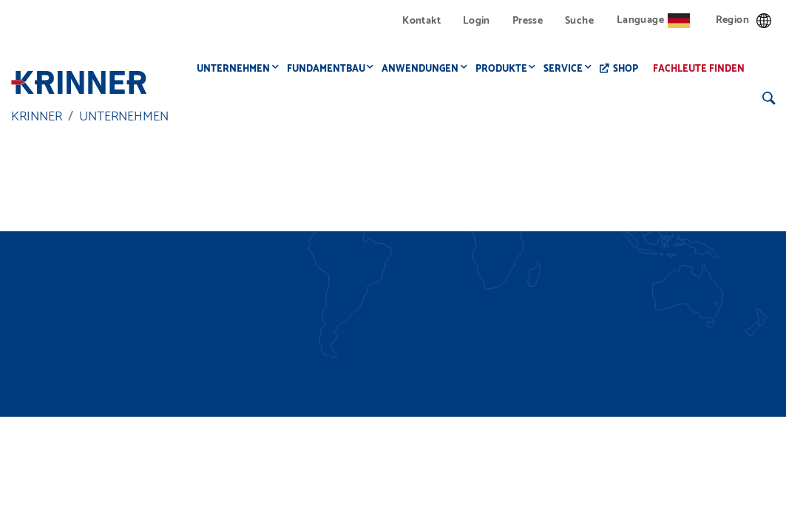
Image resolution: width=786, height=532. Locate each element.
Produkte (506, 69)
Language (653, 20)
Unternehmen (238, 69)
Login (477, 21)
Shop (630, 69)
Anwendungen (424, 69)
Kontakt (421, 21)
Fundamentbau (331, 69)
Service (568, 69)
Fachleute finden (703, 69)
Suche (579, 21)
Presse (528, 21)
